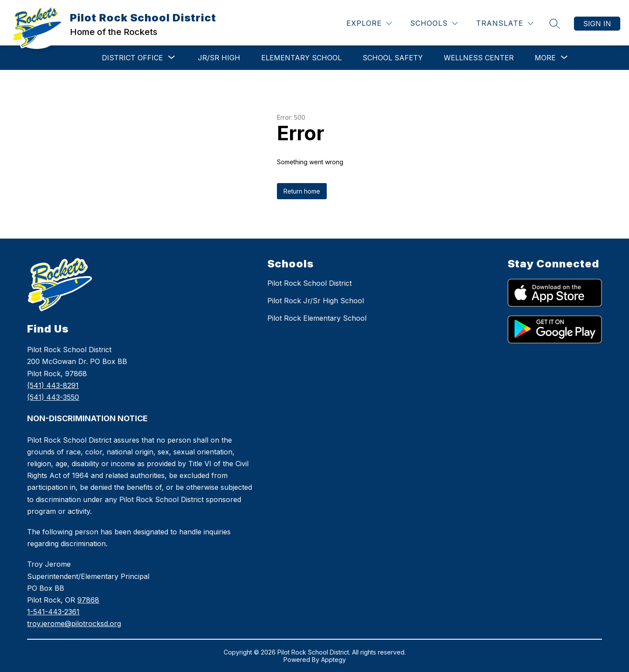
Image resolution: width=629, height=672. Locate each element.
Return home (302, 191)
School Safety (393, 58)
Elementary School (301, 58)
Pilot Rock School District (309, 283)
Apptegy (334, 660)
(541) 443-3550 (53, 397)
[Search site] (555, 24)
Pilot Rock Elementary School (317, 318)
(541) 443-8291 (53, 385)
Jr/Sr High (219, 58)
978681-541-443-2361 (74, 612)
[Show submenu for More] (545, 58)
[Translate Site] (505, 23)
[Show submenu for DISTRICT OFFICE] (132, 58)
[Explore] (369, 23)
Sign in (597, 24)
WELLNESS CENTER (479, 58)
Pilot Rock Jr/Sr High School (316, 301)
